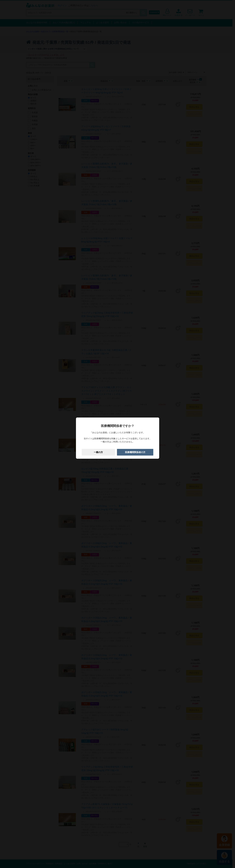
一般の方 (98, 452)
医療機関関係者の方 (135, 452)
